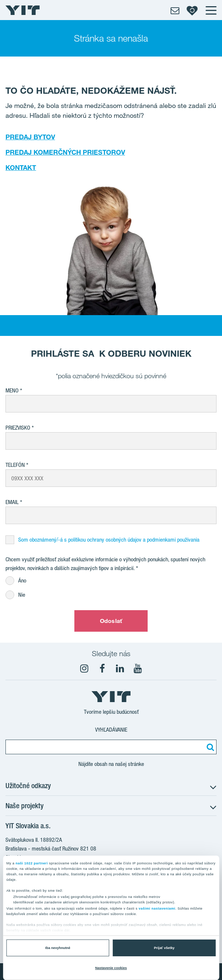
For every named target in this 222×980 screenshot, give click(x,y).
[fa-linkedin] (120, 669)
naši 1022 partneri (32, 863)
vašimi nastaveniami (157, 909)
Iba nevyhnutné (58, 948)
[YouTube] (138, 669)
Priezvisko (18, 428)
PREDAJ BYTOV (30, 137)
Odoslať (111, 621)
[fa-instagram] (84, 669)
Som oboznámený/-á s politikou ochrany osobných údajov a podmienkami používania (109, 540)
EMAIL (12, 502)
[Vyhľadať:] (209, 747)
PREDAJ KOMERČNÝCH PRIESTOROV (65, 152)
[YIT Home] (23, 10)
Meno (12, 390)
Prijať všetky (164, 948)
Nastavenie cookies (111, 968)
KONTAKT (21, 167)
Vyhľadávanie (111, 730)
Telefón (15, 465)
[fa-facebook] (102, 669)
